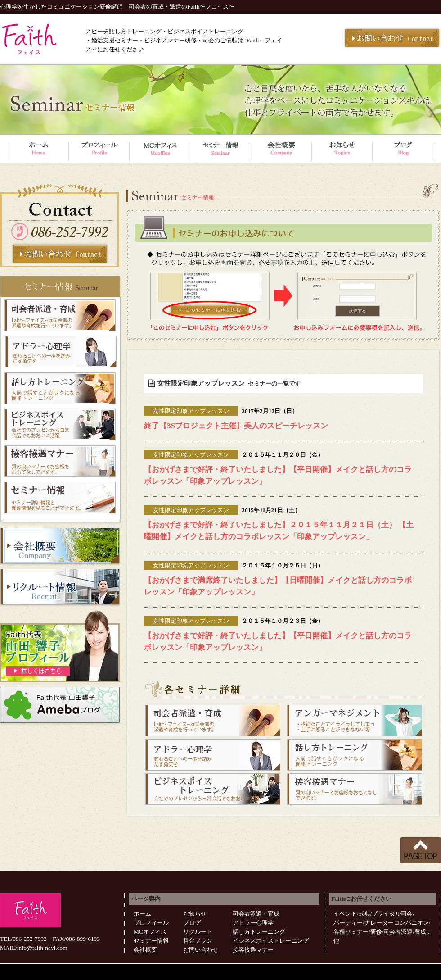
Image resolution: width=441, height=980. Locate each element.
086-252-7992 (30, 939)
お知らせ (195, 914)
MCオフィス (150, 932)
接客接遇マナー (253, 950)
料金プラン (198, 941)
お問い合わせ (201, 950)
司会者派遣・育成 (256, 914)
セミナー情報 (151, 941)
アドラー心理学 (253, 923)
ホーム (142, 914)
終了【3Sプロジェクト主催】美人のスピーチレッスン (236, 426)
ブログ (192, 923)
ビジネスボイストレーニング (271, 941)
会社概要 (145, 950)
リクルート (198, 932)
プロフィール (151, 923)
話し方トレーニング (259, 932)
